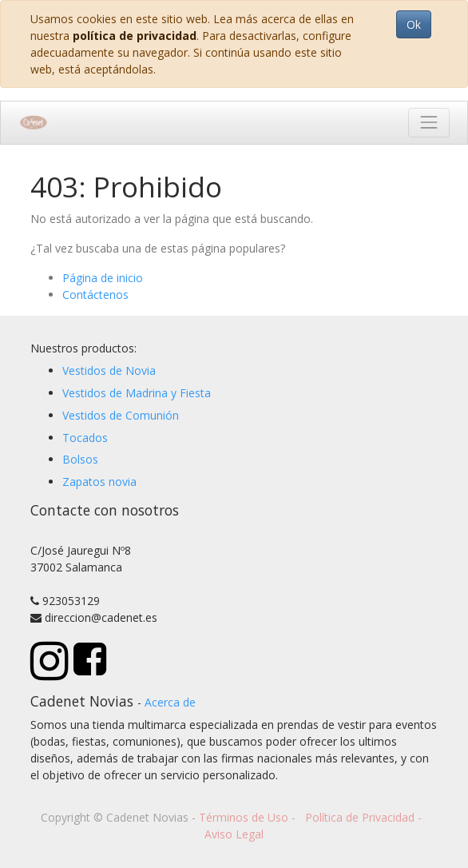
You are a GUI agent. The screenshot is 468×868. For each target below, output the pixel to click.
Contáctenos (95, 295)
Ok (414, 24)
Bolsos (80, 459)
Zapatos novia (99, 482)
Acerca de (170, 702)
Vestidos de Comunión (121, 415)
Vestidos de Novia (109, 370)
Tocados (85, 438)
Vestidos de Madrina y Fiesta (137, 393)
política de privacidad (135, 36)
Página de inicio (103, 278)
